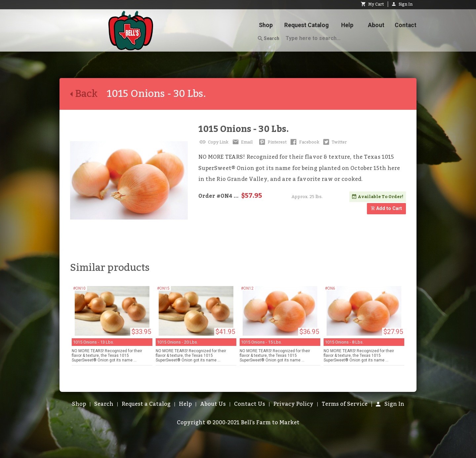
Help (347, 25)
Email (242, 142)
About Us (213, 404)
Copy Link (214, 142)
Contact (406, 25)
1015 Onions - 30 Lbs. (244, 129)
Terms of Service (345, 404)
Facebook (304, 142)
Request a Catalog (146, 404)
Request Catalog (306, 25)
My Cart (372, 4)
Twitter (335, 142)
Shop (266, 25)
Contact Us (250, 404)
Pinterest (272, 142)
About (376, 25)
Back (88, 94)
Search (269, 39)
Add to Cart (386, 209)
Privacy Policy (293, 404)
